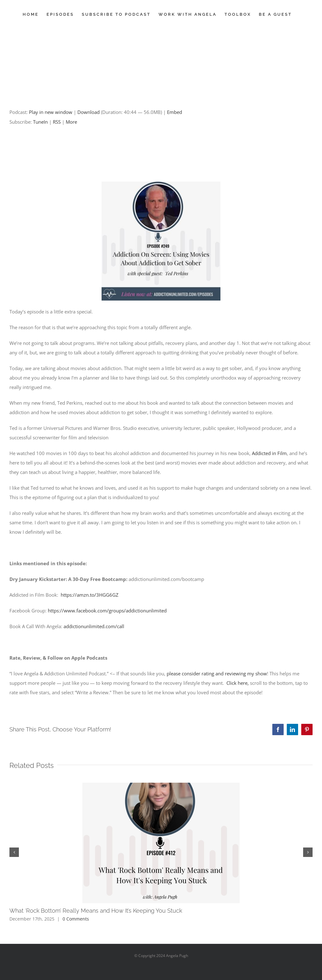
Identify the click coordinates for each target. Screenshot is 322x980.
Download (89, 112)
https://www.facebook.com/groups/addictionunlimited (107, 611)
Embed (175, 112)
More (71, 122)
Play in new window (51, 112)
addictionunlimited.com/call (94, 626)
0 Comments (76, 919)
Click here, (238, 683)
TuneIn (40, 122)
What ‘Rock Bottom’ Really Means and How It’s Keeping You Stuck (96, 911)
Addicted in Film (269, 453)
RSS (57, 122)
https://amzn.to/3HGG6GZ (90, 595)
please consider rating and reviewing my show (217, 673)
